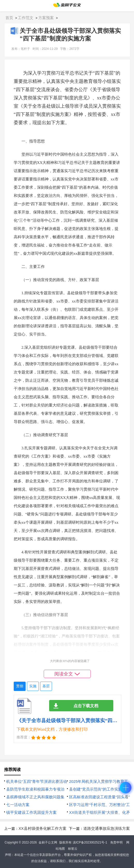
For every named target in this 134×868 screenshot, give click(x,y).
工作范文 (26, 18)
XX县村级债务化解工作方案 (43, 828)
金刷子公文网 (48, 842)
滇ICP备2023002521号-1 (90, 842)
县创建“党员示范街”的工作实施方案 (99, 789)
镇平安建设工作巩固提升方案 (31, 812)
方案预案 (46, 18)
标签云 (73, 849)
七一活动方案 (18, 805)
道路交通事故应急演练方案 (107, 828)
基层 (46, 686)
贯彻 (20, 686)
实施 (33, 686)
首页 (9, 18)
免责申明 (116, 842)
